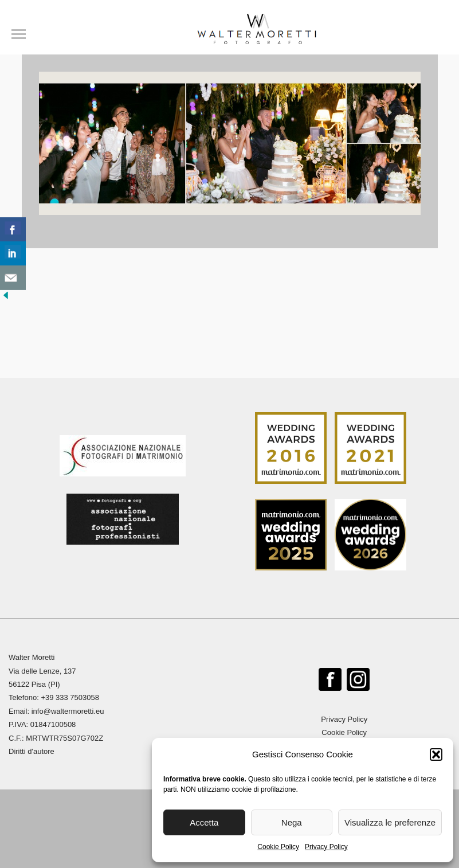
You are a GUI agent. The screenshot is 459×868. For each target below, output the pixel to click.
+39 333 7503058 (70, 697)
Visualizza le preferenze (390, 822)
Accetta (204, 822)
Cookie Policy (278, 847)
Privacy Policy (326, 847)
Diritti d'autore (32, 751)
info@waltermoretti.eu (68, 711)
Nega (292, 822)
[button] (436, 754)
